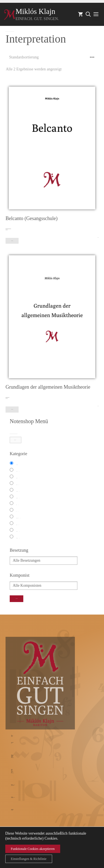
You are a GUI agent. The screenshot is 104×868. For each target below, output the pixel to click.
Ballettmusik (18, 478)
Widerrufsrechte (12, 771)
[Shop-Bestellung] (52, 57)
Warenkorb (12, 770)
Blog (11, 743)
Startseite (6, 32)
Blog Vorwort (12, 743)
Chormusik (18, 485)
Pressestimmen (12, 736)
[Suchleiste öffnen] (88, 14)
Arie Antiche (18, 472)
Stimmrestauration (12, 756)
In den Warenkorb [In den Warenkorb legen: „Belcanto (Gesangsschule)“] (12, 241)
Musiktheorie (12, 757)
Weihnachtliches (18, 538)
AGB (11, 771)
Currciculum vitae (12, 736)
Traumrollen (12, 737)
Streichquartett (18, 532)
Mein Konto (12, 770)
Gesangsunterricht (12, 755)
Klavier (17, 505)
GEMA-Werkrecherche (12, 773)
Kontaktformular (12, 810)
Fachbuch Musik (18, 492)
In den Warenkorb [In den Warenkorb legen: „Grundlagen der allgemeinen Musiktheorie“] (12, 409)
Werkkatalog (12, 770)
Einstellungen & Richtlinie (29, 859)
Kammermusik (18, 498)
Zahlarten (12, 773)
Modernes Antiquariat (18, 518)
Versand (12, 772)
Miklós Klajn (35, 11)
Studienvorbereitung (12, 756)
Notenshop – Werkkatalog (8, 32)
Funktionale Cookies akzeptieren (33, 849)
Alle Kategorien (17, 465)
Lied (17, 512)
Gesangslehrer (12, 757)
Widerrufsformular (12, 772)
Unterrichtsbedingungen (12, 758)
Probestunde (12, 757)
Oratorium (17, 525)
